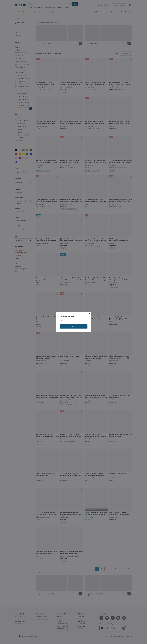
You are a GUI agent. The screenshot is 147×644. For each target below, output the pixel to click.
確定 (74, 326)
